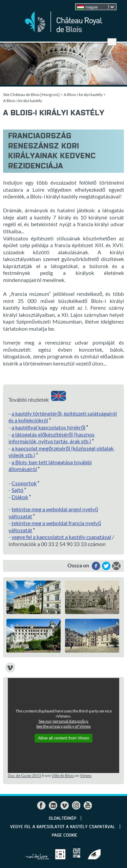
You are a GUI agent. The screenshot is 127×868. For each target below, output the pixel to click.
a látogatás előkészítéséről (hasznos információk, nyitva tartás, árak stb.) (51, 438)
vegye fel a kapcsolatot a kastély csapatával (61, 537)
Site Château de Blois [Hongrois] (31, 95)
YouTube (87, 805)
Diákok (20, 497)
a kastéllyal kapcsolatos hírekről (48, 427)
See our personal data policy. (64, 721)
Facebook (41, 805)
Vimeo (86, 776)
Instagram (76, 805)
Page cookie (65, 836)
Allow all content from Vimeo (63, 738)
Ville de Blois (63, 776)
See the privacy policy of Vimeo (63, 726)
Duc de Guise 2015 (25, 776)
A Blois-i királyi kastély (83, 95)
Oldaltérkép (62, 819)
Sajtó (17, 490)
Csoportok (24, 483)
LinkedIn (53, 805)
